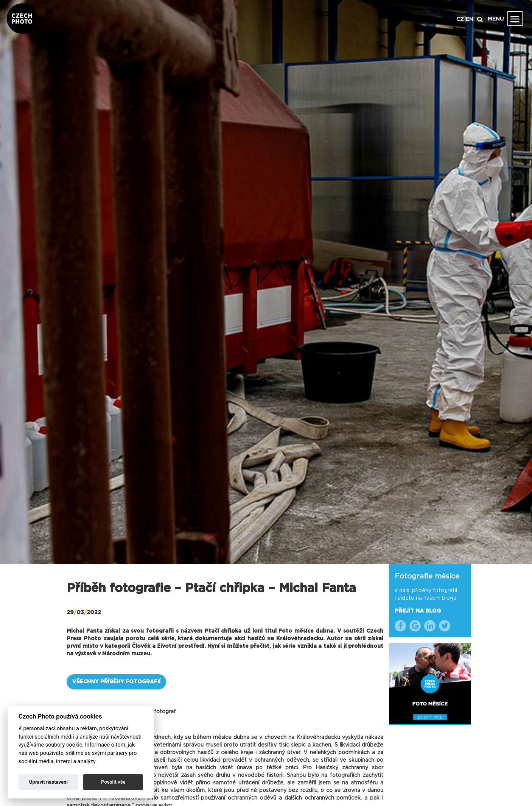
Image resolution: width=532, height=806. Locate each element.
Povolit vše (113, 782)
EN (470, 19)
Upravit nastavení (48, 782)
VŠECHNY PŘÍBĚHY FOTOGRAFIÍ (116, 682)
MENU (496, 19)
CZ (460, 19)
